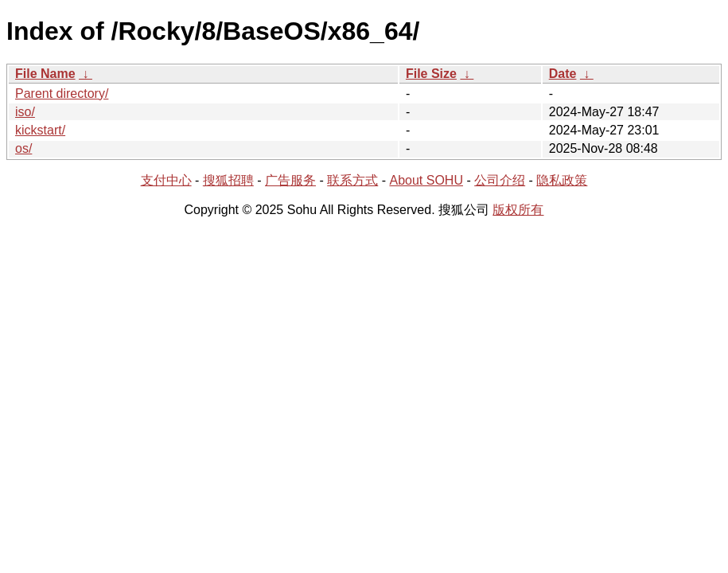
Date (563, 74)
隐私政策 (562, 180)
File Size (431, 74)
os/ (23, 148)
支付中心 (166, 180)
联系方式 (352, 180)
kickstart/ (40, 130)
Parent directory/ (62, 94)
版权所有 (518, 210)
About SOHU (426, 180)
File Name (45, 74)
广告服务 (290, 180)
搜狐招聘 (228, 180)
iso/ (25, 112)
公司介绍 (500, 180)
